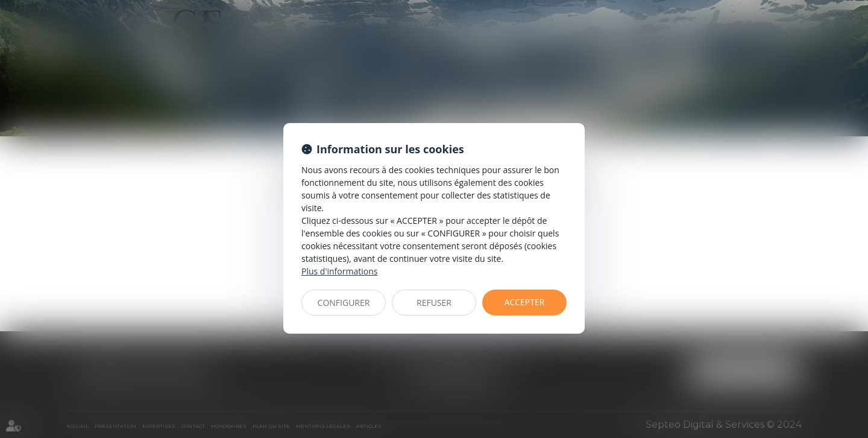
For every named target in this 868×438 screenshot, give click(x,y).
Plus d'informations (339, 271)
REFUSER (434, 303)
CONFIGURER (344, 303)
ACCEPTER (525, 302)
